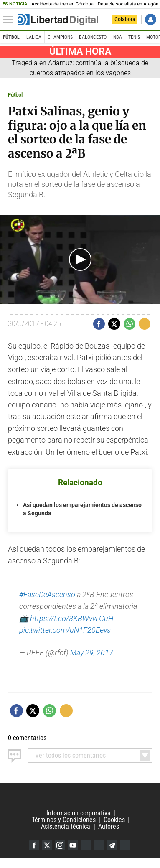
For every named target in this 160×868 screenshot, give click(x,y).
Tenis (134, 37)
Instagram (60, 845)
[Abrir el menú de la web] (10, 20)
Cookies (114, 820)
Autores (109, 826)
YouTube (73, 845)
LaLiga (34, 37)
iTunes (125, 845)
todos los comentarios (70, 755)
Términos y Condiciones (64, 820)
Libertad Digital (80, 797)
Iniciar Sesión (151, 19)
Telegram (112, 845)
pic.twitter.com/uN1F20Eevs (65, 630)
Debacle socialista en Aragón (128, 4)
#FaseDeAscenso (47, 595)
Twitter (47, 845)
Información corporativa (79, 813)
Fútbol (11, 37)
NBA (118, 37)
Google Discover (86, 845)
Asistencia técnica (66, 826)
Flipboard (99, 845)
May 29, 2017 (92, 653)
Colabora (125, 19)
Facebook (34, 845)
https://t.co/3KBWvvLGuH (72, 619)
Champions (60, 37)
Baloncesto (93, 37)
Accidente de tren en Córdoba (62, 4)
